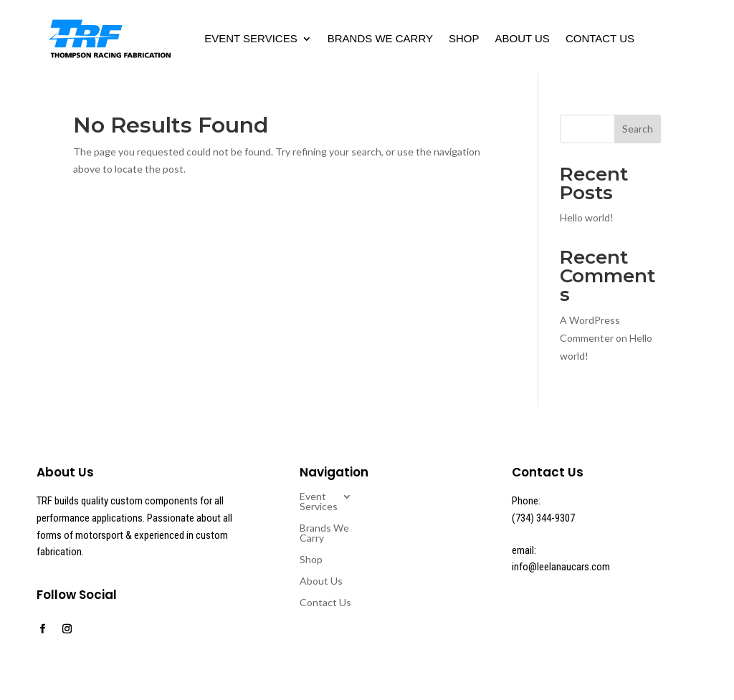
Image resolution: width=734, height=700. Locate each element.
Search (638, 129)
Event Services (251, 38)
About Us (522, 38)
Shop (464, 38)
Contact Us (600, 38)
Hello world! (587, 217)
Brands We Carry (380, 38)
